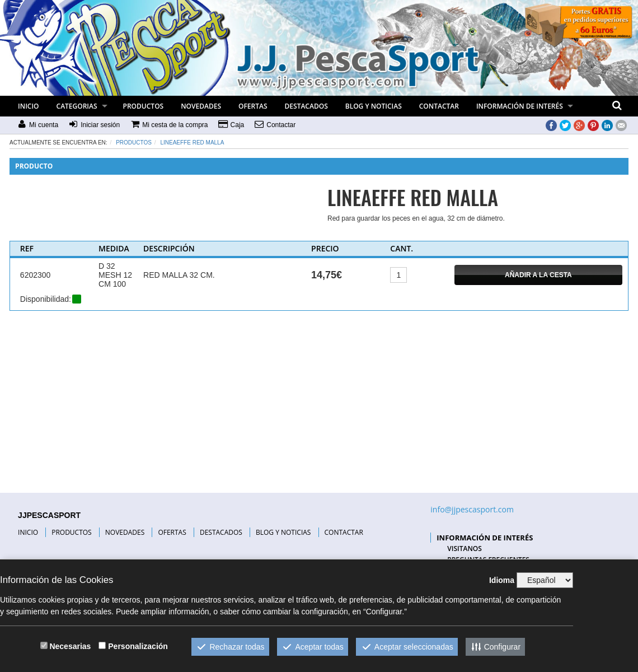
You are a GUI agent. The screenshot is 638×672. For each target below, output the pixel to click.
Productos (134, 143)
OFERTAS (253, 106)
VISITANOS (465, 549)
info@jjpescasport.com (472, 509)
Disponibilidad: (46, 299)
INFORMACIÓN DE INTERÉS (520, 106)
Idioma (502, 580)
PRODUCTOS (144, 106)
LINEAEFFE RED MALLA (192, 143)
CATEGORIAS (77, 106)
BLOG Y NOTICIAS (374, 106)
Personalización (138, 646)
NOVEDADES (201, 106)
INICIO (28, 106)
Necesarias (70, 646)
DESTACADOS (306, 106)
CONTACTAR (439, 106)
